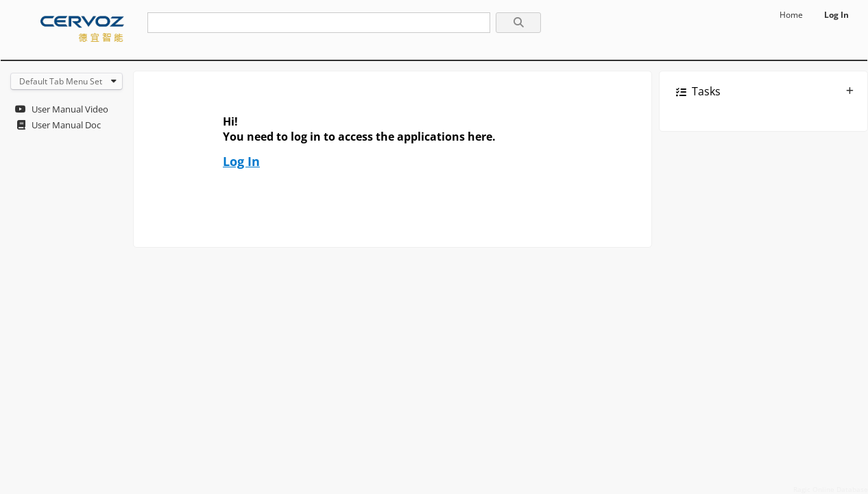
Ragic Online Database (831, 489)
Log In (836, 15)
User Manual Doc (66, 125)
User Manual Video (70, 109)
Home (791, 15)
